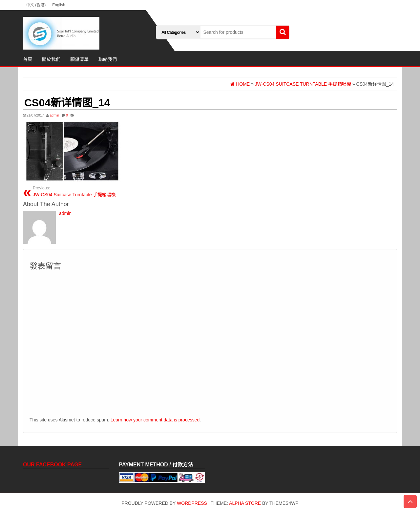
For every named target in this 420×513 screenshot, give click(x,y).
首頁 (28, 59)
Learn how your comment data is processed (155, 420)
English (59, 5)
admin (54, 115)
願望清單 (79, 59)
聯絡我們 (108, 59)
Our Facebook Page (52, 465)
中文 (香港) (36, 5)
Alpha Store (245, 503)
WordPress (192, 503)
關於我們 (51, 59)
